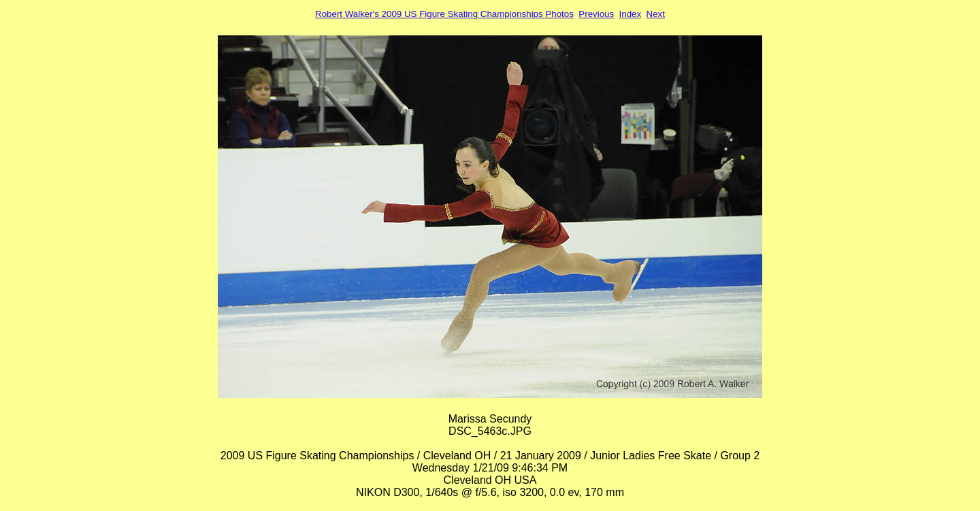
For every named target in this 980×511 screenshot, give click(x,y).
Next (656, 14)
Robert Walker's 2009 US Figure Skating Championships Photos (444, 14)
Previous (596, 14)
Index (631, 14)
